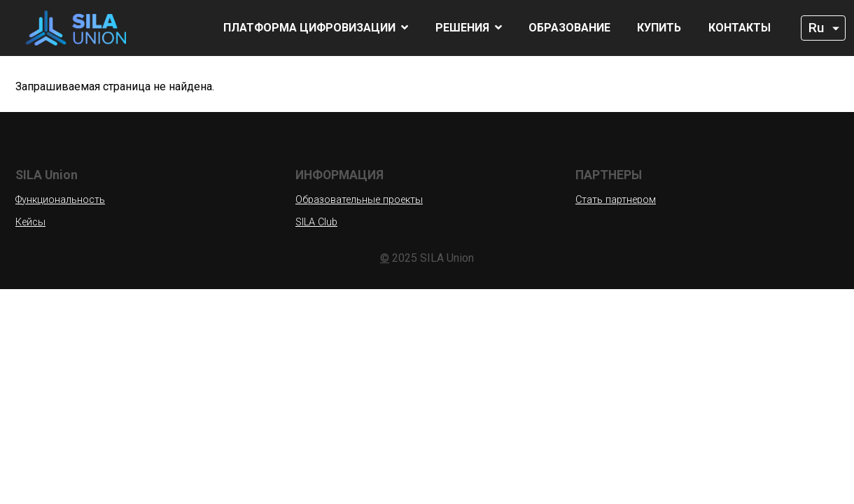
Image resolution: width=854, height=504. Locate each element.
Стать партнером (616, 200)
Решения (469, 28)
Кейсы (30, 222)
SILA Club (316, 222)
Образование (569, 28)
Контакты (740, 28)
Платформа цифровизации (316, 28)
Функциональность (60, 200)
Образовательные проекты (359, 200)
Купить (659, 28)
